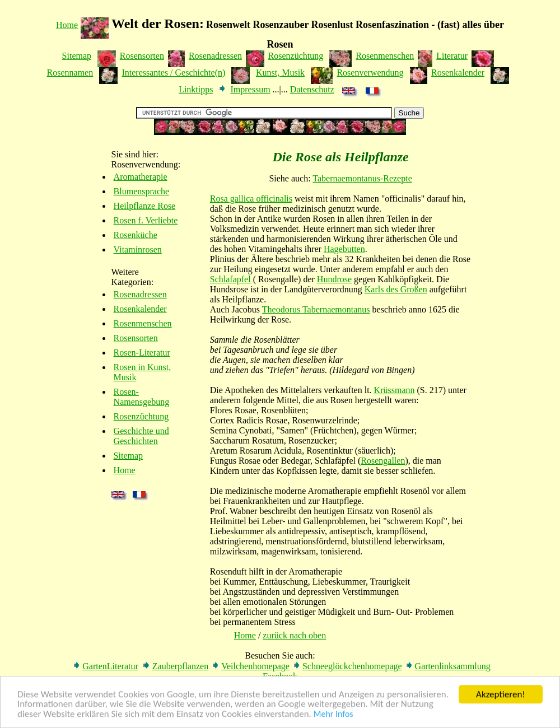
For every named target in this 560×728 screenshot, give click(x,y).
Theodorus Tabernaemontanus (316, 309)
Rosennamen (70, 73)
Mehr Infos (333, 715)
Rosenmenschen (385, 56)
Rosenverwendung (370, 73)
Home (67, 25)
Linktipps (196, 89)
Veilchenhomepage (255, 666)
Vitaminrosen (138, 249)
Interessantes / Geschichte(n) (173, 73)
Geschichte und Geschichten (141, 436)
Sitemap (77, 56)
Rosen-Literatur (142, 353)
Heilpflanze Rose (145, 206)
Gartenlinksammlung (453, 666)
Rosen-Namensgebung (142, 397)
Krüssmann (395, 390)
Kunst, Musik (280, 73)
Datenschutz (312, 89)
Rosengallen (383, 461)
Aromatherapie (141, 177)
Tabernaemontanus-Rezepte (362, 178)
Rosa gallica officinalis (251, 199)
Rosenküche (136, 235)
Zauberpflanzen (180, 666)
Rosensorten (142, 56)
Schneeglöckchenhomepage (352, 666)
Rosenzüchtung (296, 56)
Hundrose (334, 279)
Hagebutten (344, 249)
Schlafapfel (230, 279)
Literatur (452, 56)
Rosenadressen (215, 56)
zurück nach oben (294, 635)
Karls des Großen (396, 289)
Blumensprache (142, 191)
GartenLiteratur (110, 666)
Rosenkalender (458, 73)
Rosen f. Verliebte (146, 220)
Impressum (250, 89)
